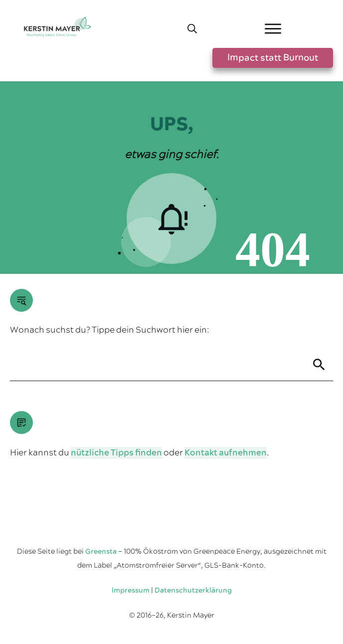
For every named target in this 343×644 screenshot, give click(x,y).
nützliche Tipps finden (116, 453)
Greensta (101, 552)
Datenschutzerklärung (193, 591)
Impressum (131, 591)
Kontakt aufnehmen (226, 453)
